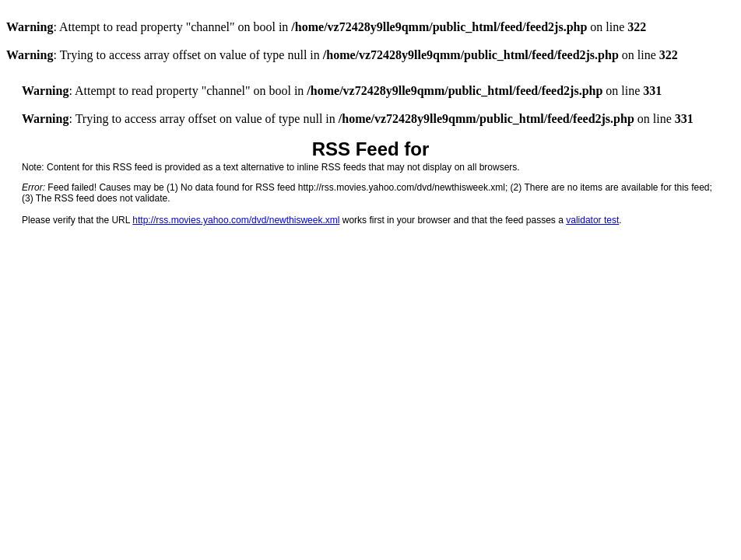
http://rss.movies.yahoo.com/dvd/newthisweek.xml (236, 220)
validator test (592, 220)
